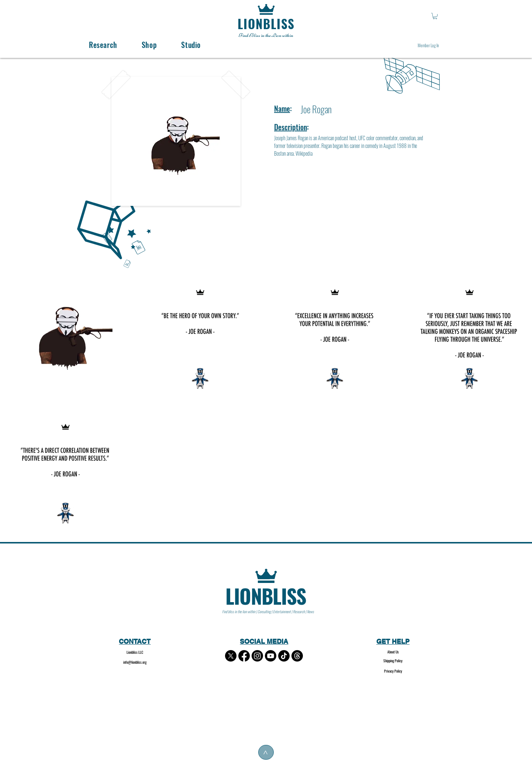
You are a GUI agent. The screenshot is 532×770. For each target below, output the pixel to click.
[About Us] (393, 652)
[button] (435, 16)
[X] (231, 656)
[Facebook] (244, 656)
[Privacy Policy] (393, 671)
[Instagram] (257, 656)
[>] (266, 752)
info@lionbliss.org (135, 662)
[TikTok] (284, 656)
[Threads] (297, 656)
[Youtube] (271, 656)
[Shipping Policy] (393, 661)
